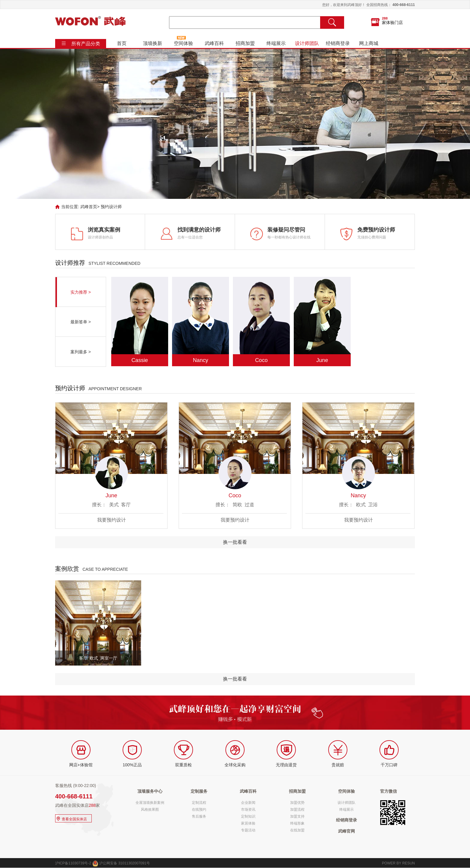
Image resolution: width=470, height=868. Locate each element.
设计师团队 (307, 43)
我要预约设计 (112, 520)
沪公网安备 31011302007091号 (121, 863)
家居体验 (248, 823)
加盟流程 (297, 810)
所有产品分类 (86, 44)
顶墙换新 (153, 43)
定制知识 (248, 816)
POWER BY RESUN (398, 863)
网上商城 (369, 43)
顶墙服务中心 (150, 791)
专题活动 (248, 830)
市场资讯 (248, 810)
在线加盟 (297, 830)
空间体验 (183, 43)
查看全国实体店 (71, 818)
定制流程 (199, 803)
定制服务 (199, 791)
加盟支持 (297, 816)
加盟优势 (297, 803)
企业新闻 (248, 803)
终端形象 (297, 823)
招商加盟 (245, 43)
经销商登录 (338, 43)
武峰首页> (90, 207)
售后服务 (199, 816)
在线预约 (199, 810)
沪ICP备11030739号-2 (73, 863)
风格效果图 (150, 810)
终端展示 (276, 43)
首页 (122, 43)
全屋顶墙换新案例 (150, 803)
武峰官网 (347, 831)
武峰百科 (214, 43)
